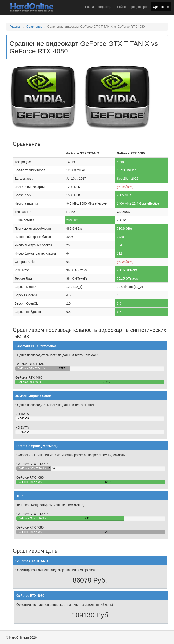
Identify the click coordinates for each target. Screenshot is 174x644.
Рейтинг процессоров (133, 7)
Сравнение (161, 7)
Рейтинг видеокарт (99, 7)
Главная (15, 27)
